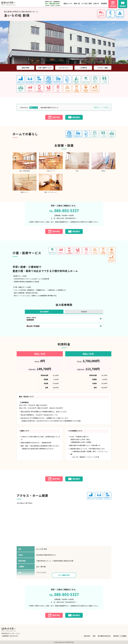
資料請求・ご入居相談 (120, 636)
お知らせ (96, 3)
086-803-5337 (14, 636)
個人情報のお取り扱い (104, 636)
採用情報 (104, 3)
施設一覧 (77, 3)
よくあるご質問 (87, 3)
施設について (68, 3)
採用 (94, 636)
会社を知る (87, 636)
